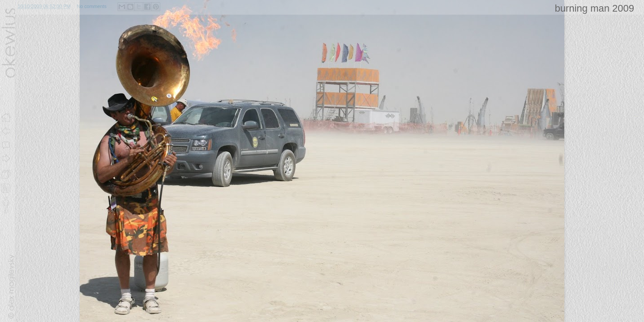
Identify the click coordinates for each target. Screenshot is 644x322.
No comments (92, 6)
